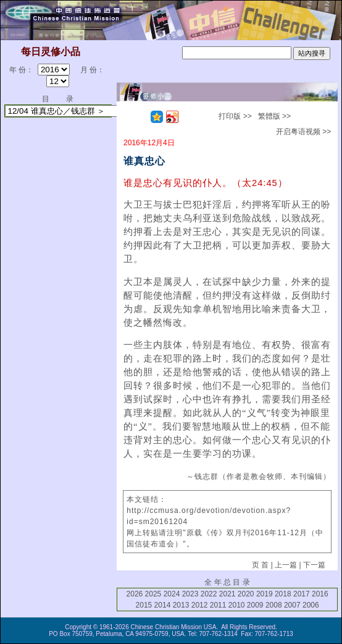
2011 (218, 605)
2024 (172, 594)
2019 (265, 594)
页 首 (260, 565)
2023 (190, 594)
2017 (302, 594)
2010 (237, 605)
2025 (153, 594)
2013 (181, 605)
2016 (320, 594)
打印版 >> (235, 116)
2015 (144, 605)
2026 (135, 594)
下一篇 (314, 565)
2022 (209, 594)
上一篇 (286, 565)
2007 (292, 605)
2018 (283, 594)
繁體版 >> (274, 116)
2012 (200, 605)
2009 (255, 605)
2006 (311, 605)
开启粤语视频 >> (303, 132)
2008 (274, 605)
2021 (227, 594)
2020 (246, 594)
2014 (163, 605)
